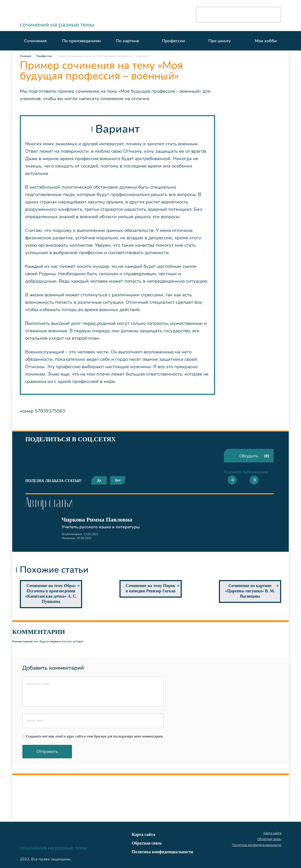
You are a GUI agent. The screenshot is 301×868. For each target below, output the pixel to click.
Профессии (174, 41)
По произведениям (81, 41)
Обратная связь (147, 843)
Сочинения (35, 41)
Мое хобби (266, 41)
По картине (127, 41)
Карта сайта (143, 834)
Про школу (220, 41)
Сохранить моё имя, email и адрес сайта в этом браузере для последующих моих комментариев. (95, 736)
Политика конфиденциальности (162, 852)
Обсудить (254, 456)
